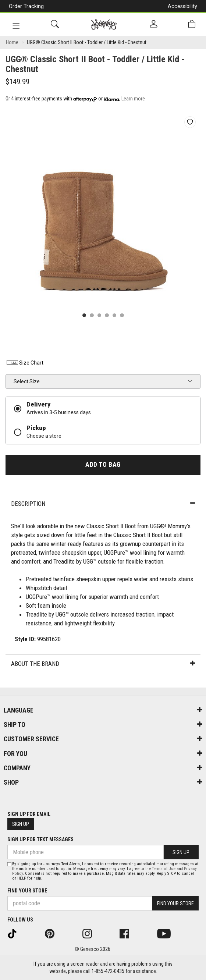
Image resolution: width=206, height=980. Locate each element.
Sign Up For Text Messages (40, 839)
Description (103, 504)
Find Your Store (27, 891)
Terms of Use (164, 869)
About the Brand (103, 664)
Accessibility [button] (182, 6)
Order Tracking (26, 6)
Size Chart (24, 363)
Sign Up (21, 824)
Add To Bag (103, 465)
